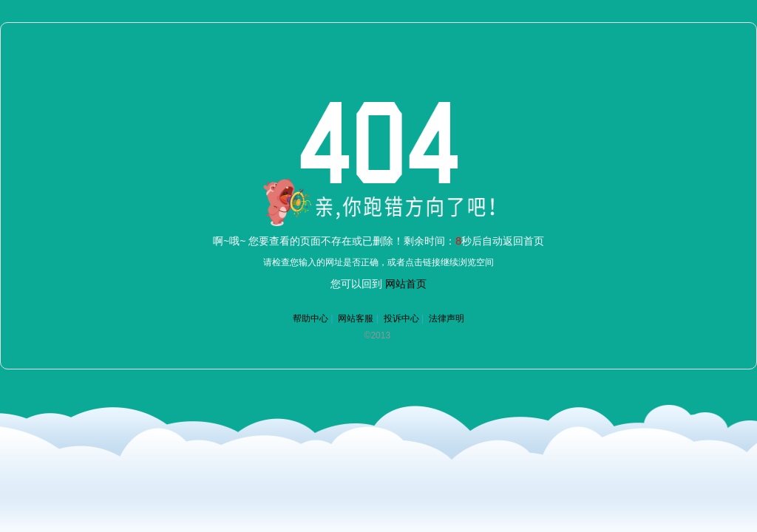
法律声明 (447, 318)
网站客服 (356, 318)
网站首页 (406, 284)
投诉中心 (401, 318)
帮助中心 (310, 318)
